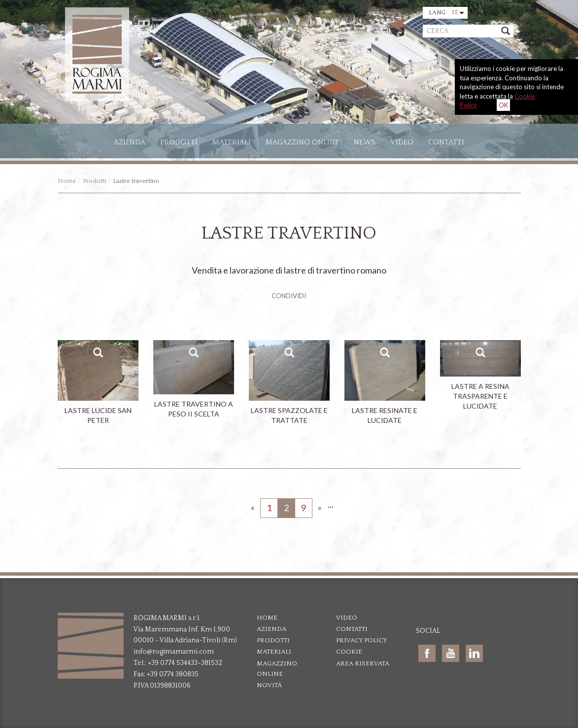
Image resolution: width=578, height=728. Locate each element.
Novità (269, 685)
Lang (446, 13)
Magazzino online (302, 142)
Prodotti (179, 142)
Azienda (272, 629)
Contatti (446, 142)
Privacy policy (362, 640)
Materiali (232, 142)
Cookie (349, 652)
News (365, 142)
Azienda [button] (130, 142)
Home (67, 181)
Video (402, 142)
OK (503, 105)
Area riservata (363, 663)
